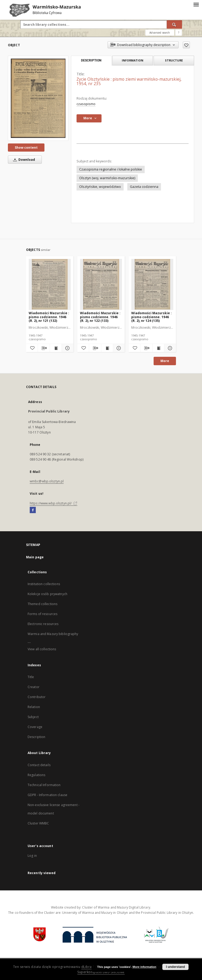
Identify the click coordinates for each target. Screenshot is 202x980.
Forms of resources (42, 614)
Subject (33, 717)
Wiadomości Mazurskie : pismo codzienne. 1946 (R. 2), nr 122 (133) (100, 317)
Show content (26, 148)
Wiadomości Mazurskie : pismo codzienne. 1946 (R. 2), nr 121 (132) (49, 317)
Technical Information (44, 785)
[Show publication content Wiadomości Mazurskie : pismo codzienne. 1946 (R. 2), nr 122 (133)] (107, 348)
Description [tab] (91, 60)
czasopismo (86, 104)
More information (144, 967)
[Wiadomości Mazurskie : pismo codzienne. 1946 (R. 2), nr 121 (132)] (50, 284)
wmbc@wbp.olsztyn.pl (47, 481)
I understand (175, 967)
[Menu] (196, 4)
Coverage (35, 727)
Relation (34, 707)
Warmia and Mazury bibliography (53, 634)
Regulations (36, 775)
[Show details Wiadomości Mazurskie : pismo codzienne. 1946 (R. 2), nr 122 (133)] (118, 348)
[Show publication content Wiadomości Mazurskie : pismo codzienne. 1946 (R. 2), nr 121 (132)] (56, 348)
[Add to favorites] (186, 45)
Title (31, 677)
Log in (32, 856)
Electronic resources (43, 624)
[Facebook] (33, 510)
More (165, 361)
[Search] (174, 24)
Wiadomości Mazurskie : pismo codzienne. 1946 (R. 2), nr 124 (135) (151, 317)
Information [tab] (133, 60)
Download (23, 160)
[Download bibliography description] (44, 348)
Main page (35, 557)
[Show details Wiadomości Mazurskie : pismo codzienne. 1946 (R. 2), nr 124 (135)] (169, 348)
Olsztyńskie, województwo (100, 187)
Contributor (37, 697)
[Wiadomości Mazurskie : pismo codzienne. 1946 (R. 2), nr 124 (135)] (152, 284)
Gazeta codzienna (144, 187)
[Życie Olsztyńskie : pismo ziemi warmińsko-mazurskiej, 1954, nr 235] (38, 98)
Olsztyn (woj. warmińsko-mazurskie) (107, 178)
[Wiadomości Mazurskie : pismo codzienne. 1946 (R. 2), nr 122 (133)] (101, 284)
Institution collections (44, 584)
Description (36, 737)
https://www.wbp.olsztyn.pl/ (54, 503)
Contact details (39, 765)
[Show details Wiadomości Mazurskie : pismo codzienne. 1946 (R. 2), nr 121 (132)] (67, 348)
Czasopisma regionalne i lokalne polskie (111, 169)
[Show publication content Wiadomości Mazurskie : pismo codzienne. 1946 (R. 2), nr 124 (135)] (158, 348)
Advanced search (160, 33)
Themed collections (42, 604)
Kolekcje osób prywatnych (47, 594)
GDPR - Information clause (47, 795)
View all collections (42, 649)
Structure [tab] (174, 60)
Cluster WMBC (38, 823)
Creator (34, 687)
